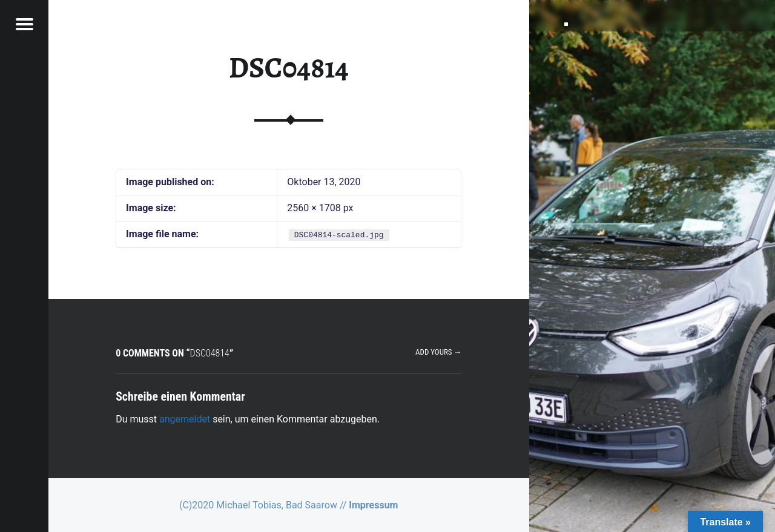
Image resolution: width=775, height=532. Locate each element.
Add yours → (438, 352)
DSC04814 (289, 68)
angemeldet (185, 419)
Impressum (373, 505)
